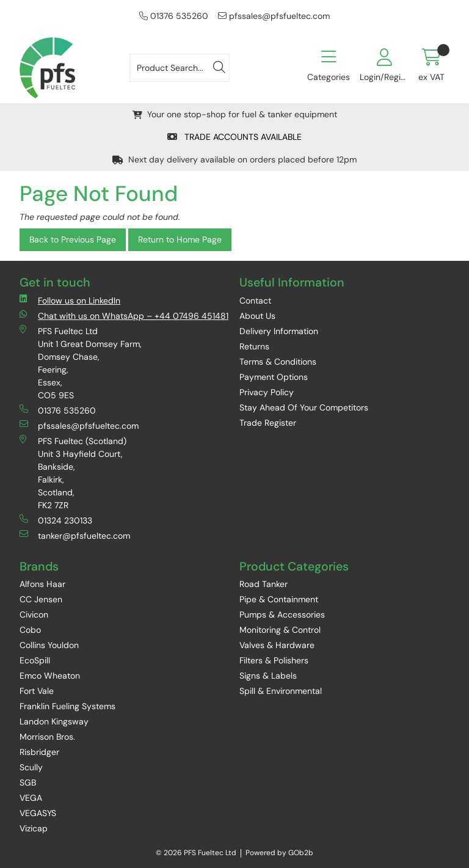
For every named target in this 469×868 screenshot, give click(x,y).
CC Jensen (41, 599)
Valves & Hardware (277, 645)
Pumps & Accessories (282, 615)
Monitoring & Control (280, 630)
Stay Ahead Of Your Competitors (304, 407)
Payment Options (274, 377)
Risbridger (39, 752)
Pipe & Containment (279, 599)
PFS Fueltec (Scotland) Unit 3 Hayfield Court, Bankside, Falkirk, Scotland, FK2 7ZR (73, 473)
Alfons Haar (42, 584)
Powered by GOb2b (279, 853)
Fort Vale (37, 691)
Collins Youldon (49, 645)
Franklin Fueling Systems (67, 706)
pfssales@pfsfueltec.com (274, 16)
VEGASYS (38, 813)
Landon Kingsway (54, 721)
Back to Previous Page (73, 239)
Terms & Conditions (278, 362)
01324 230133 (56, 520)
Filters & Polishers (274, 660)
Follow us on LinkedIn (70, 300)
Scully (31, 767)
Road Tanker (264, 584)
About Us (257, 316)
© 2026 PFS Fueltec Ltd (196, 853)
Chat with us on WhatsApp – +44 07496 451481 (124, 315)
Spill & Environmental (281, 691)
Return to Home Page (180, 239)
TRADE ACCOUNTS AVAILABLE (234, 137)
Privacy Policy (267, 392)
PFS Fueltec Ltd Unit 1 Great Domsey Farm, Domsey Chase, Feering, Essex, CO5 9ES (81, 363)
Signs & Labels (268, 676)
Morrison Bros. (47, 737)
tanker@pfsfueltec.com (75, 535)
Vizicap (34, 828)
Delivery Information (279, 331)
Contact (255, 301)
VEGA (31, 798)
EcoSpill (35, 660)
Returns (254, 346)
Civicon (34, 615)
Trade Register (268, 423)
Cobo (30, 630)
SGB (28, 782)
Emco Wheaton (50, 676)
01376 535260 (174, 16)
